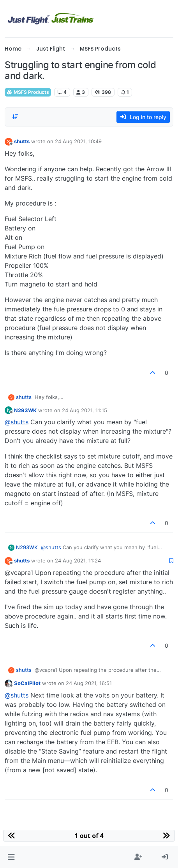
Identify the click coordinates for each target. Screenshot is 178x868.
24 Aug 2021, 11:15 (85, 410)
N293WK (25, 410)
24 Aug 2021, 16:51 (89, 683)
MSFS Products (28, 92)
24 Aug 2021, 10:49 (78, 141)
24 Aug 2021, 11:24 (78, 561)
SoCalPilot (27, 683)
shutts (22, 141)
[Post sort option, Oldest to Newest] (15, 117)
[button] (11, 857)
